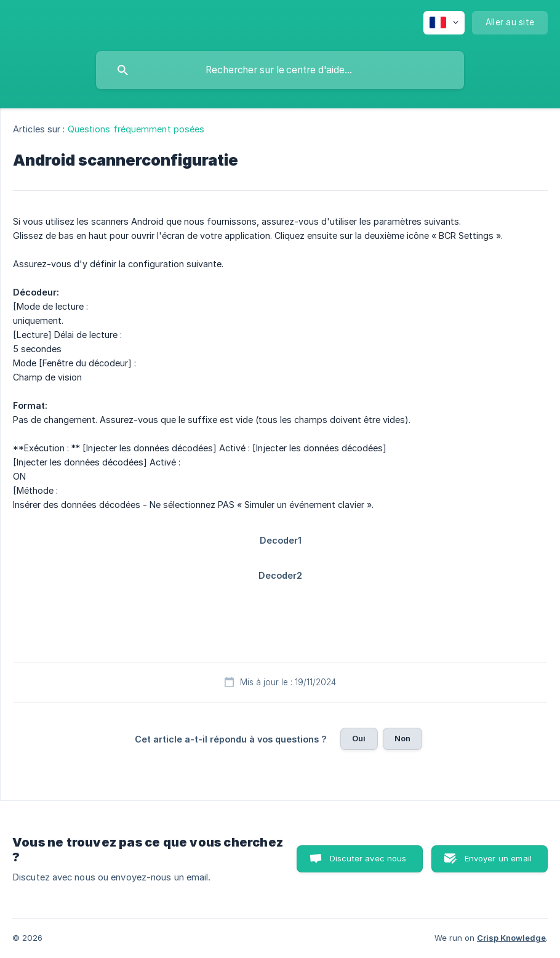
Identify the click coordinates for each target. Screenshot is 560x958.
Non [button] (402, 738)
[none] (444, 23)
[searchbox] (280, 70)
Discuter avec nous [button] (368, 858)
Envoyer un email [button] (498, 858)
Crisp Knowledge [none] (511, 938)
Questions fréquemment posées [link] (136, 129)
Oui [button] (359, 738)
